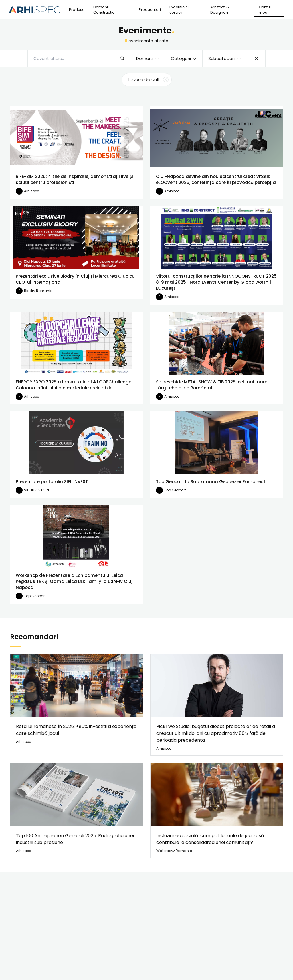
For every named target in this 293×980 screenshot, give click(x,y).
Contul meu (265, 10)
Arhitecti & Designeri (220, 10)
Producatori (150, 10)
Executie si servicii (179, 10)
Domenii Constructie (104, 10)
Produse (77, 10)
